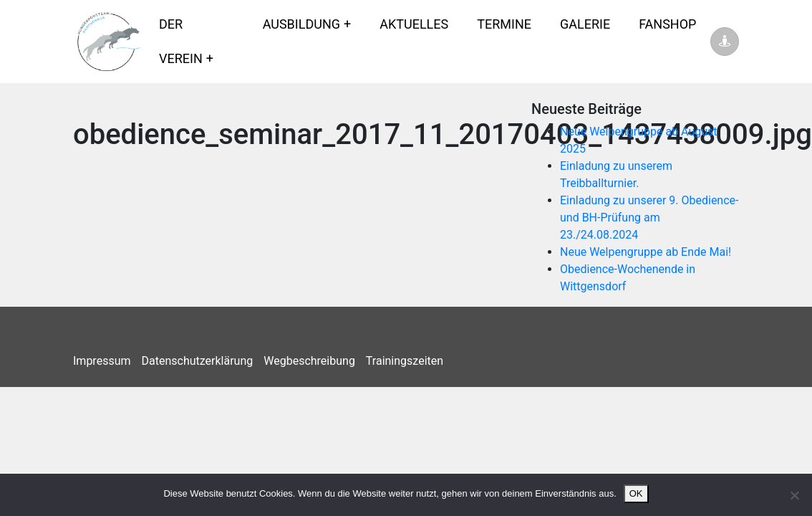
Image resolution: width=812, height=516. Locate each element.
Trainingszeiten (405, 361)
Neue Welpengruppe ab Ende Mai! (646, 252)
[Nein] (794, 495)
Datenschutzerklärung (198, 361)
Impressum (102, 361)
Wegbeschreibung (309, 361)
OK (636, 493)
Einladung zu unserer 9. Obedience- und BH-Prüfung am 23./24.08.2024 (649, 218)
